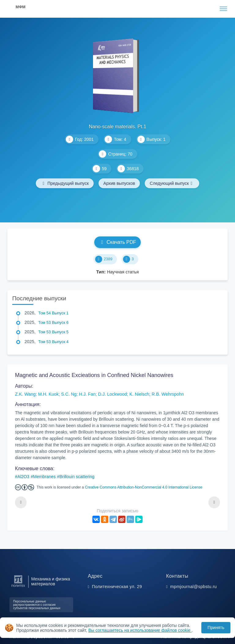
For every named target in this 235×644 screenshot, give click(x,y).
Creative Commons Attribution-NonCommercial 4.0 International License (144, 487)
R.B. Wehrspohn (168, 394)
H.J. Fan (87, 394)
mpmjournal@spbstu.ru (193, 587)
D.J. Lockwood (112, 394)
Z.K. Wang (25, 394)
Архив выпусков (119, 183)
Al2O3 (23, 477)
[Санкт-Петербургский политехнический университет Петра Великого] (18, 587)
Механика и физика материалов (51, 581)
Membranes (44, 477)
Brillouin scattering (77, 477)
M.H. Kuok (48, 394)
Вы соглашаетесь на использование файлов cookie (140, 630)
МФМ (21, 7)
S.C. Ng (69, 394)
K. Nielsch (139, 394)
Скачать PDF (117, 242)
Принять (216, 628)
